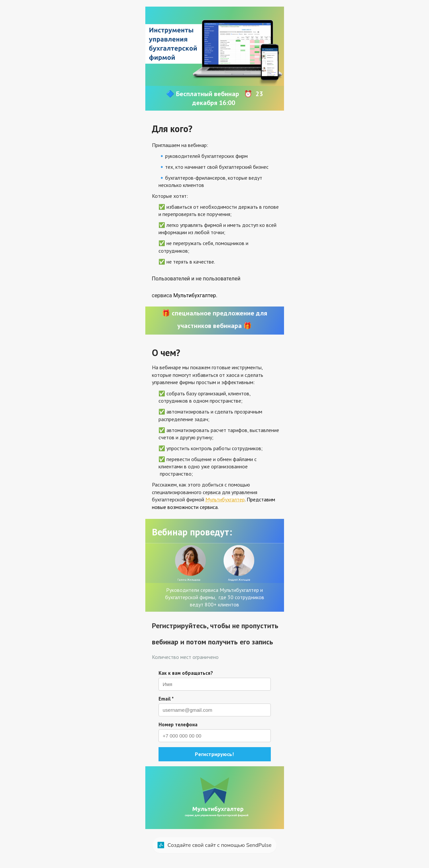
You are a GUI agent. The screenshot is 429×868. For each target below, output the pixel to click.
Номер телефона (178, 724)
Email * (166, 699)
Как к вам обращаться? (186, 673)
